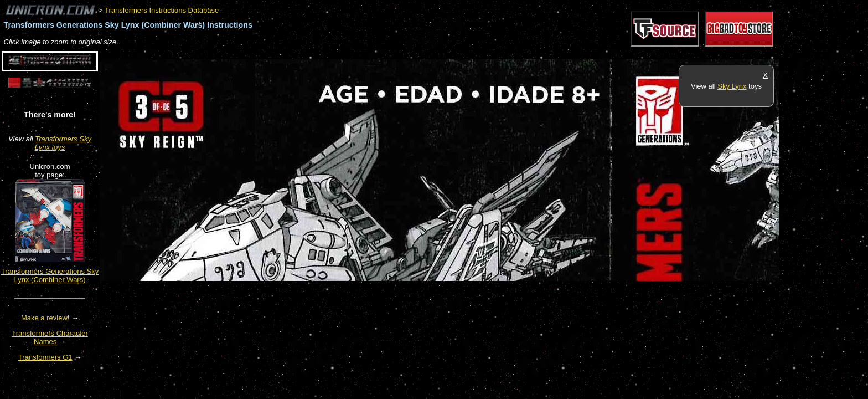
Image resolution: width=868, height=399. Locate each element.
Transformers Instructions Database (162, 10)
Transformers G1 (45, 357)
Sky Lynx (732, 86)
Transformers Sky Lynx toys (63, 143)
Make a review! (45, 318)
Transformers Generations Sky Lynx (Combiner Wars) (50, 275)
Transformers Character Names (50, 337)
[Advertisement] (301, 53)
